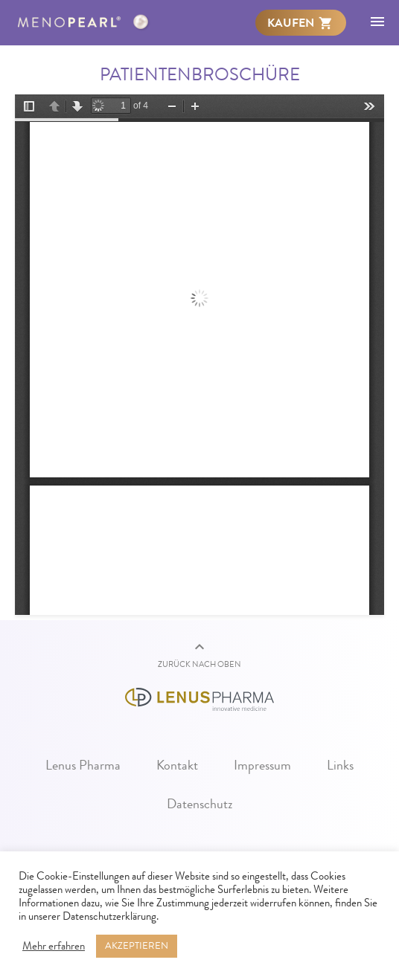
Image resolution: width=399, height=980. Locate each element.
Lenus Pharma (83, 765)
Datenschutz (200, 804)
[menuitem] (301, 22)
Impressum (262, 765)
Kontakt (177, 765)
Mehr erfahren (54, 947)
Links (340, 765)
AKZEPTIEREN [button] (137, 946)
